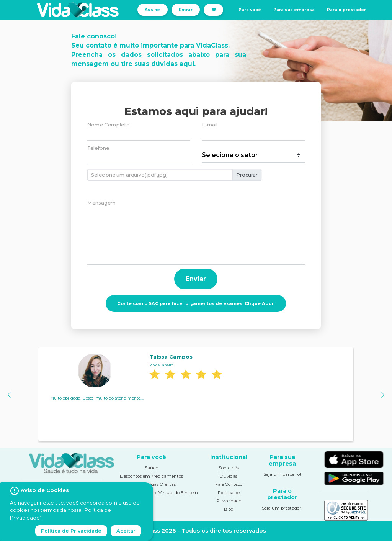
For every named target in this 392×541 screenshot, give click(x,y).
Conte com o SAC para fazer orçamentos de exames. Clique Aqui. (196, 303)
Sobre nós (229, 468)
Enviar (196, 279)
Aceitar (126, 531)
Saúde (151, 468)
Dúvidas (229, 476)
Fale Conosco (229, 484)
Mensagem (101, 203)
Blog (229, 509)
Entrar (186, 10)
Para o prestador (346, 10)
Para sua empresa (294, 10)
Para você (250, 10)
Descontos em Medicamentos (151, 476)
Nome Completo (108, 125)
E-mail (210, 125)
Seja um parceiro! (282, 474)
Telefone (98, 148)
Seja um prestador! (282, 508)
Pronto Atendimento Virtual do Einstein (155, 493)
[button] (9, 395)
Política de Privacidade (71, 531)
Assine (152, 10)
